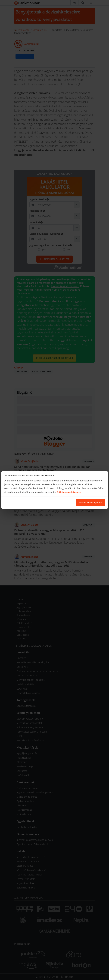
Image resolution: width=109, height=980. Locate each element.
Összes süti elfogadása (91, 503)
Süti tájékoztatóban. (69, 492)
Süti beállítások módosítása (56, 503)
